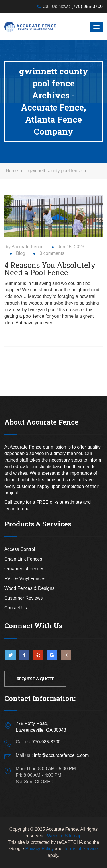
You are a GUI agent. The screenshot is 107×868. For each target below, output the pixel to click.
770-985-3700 (47, 742)
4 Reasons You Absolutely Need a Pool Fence (50, 269)
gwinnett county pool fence (55, 171)
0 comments (52, 253)
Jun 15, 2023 (71, 247)
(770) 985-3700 (87, 6)
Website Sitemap (64, 836)
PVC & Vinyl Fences (25, 579)
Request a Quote (35, 679)
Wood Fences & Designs (29, 588)
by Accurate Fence (25, 247)
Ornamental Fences (24, 569)
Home (12, 171)
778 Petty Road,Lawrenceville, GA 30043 (41, 727)
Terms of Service (81, 849)
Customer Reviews (23, 598)
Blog (21, 253)
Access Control (20, 549)
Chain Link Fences (23, 559)
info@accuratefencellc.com (61, 755)
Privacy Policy (40, 849)
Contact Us (16, 608)
